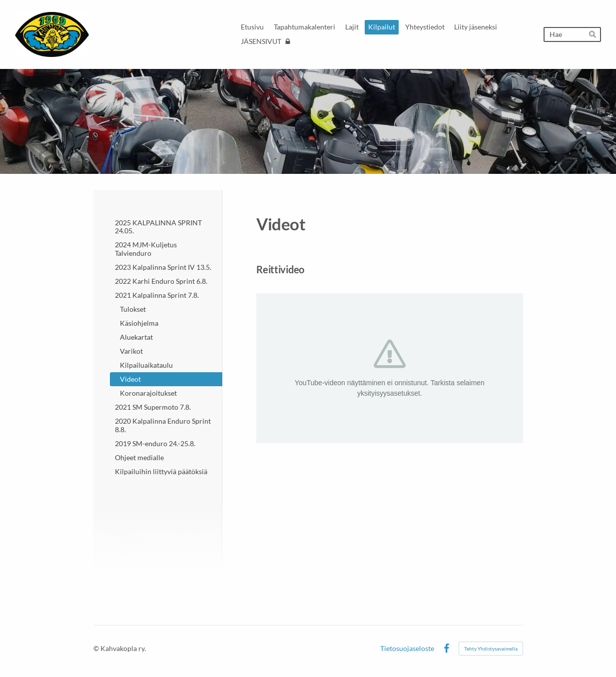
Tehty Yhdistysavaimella (491, 649)
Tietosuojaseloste (407, 649)
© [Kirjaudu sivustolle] (97, 648)
